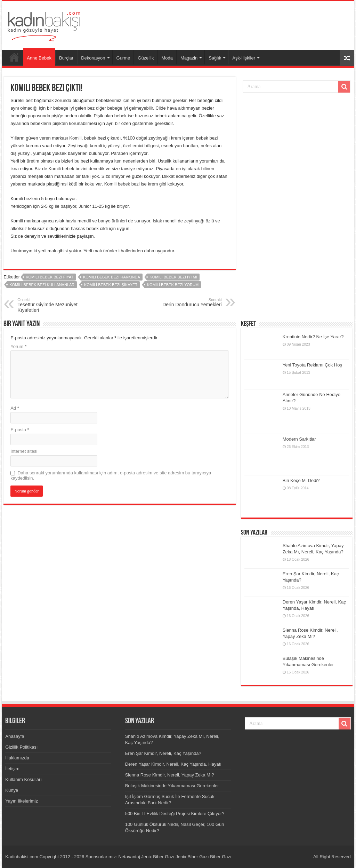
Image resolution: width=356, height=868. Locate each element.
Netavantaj (129, 857)
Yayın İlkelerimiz (22, 801)
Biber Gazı (221, 857)
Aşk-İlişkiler (244, 58)
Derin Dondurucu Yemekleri (186, 302)
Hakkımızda (17, 758)
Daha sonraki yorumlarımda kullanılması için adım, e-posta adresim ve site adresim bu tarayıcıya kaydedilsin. (111, 475)
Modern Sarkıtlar (299, 439)
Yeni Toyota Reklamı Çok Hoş (312, 365)
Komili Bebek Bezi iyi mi (173, 277)
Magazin (189, 58)
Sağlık (215, 58)
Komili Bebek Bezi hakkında (112, 277)
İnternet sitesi (24, 451)
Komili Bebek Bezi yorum (173, 285)
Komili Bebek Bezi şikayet (111, 285)
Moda (167, 58)
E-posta (20, 430)
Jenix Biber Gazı (158, 857)
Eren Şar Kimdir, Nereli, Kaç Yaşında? (163, 753)
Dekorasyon (93, 58)
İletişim (12, 769)
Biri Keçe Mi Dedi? (301, 480)
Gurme (123, 58)
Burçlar (66, 58)
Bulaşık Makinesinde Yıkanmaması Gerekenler (172, 786)
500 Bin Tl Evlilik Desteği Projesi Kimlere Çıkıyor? (175, 814)
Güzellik (146, 58)
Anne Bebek (39, 58)
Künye (12, 790)
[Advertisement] (222, 24)
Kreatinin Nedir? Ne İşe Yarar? (313, 337)
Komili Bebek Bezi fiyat (50, 277)
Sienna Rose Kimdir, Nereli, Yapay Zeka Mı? (170, 775)
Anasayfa (14, 57)
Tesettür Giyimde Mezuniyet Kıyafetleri (53, 305)
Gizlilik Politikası (21, 747)
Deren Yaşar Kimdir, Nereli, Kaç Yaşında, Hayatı (173, 764)
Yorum (18, 346)
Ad (15, 408)
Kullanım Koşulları (23, 779)
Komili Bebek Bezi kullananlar (42, 285)
